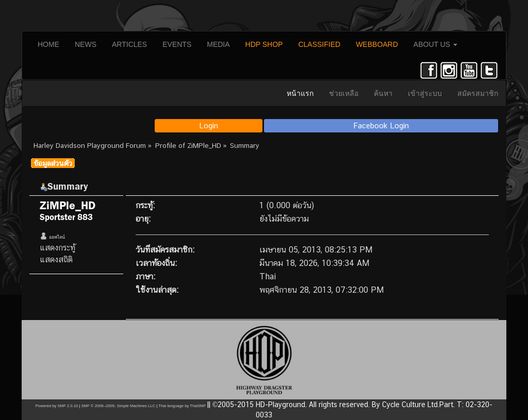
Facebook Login (381, 125)
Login (209, 125)
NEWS (86, 44)
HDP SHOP (264, 44)
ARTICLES (129, 44)
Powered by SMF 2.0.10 (57, 406)
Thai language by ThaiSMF (182, 406)
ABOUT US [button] (435, 44)
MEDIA (218, 44)
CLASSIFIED (319, 44)
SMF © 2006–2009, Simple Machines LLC (118, 406)
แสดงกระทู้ (57, 248)
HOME (48, 44)
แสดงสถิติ (56, 259)
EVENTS (177, 44)
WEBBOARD (377, 44)
